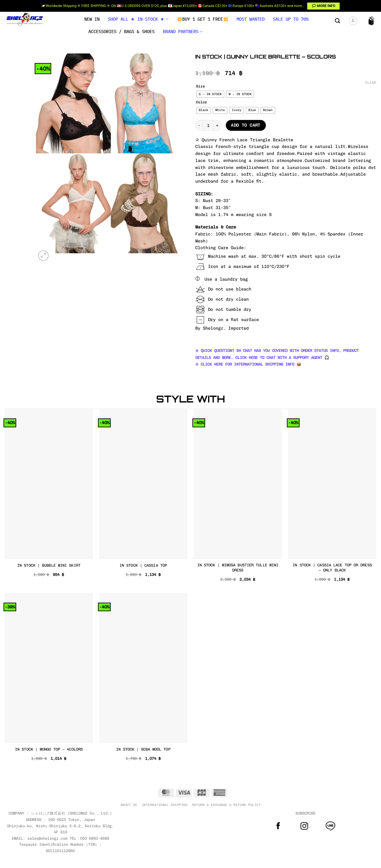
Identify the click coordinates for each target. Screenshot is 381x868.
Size (200, 87)
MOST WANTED (251, 19)
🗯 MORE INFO (324, 6)
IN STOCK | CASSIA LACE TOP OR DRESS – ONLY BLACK (332, 567)
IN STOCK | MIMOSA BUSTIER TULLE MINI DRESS (238, 567)
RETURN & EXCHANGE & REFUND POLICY (226, 805)
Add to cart (246, 125)
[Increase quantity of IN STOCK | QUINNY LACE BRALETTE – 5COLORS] (218, 125)
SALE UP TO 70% (291, 19)
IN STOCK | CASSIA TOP (143, 565)
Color (201, 102)
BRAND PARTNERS (183, 32)
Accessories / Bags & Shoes (121, 31)
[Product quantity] (208, 125)
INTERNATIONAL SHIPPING (165, 805)
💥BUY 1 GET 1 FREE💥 (203, 19)
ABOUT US (129, 805)
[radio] (210, 94)
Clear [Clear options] (371, 83)
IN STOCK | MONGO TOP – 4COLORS (49, 749)
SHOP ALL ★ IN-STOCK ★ (138, 19)
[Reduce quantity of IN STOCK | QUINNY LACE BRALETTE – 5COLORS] (199, 125)
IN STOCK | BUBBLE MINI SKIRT (49, 565)
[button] (337, 21)
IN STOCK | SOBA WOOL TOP (143, 749)
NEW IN (92, 19)
